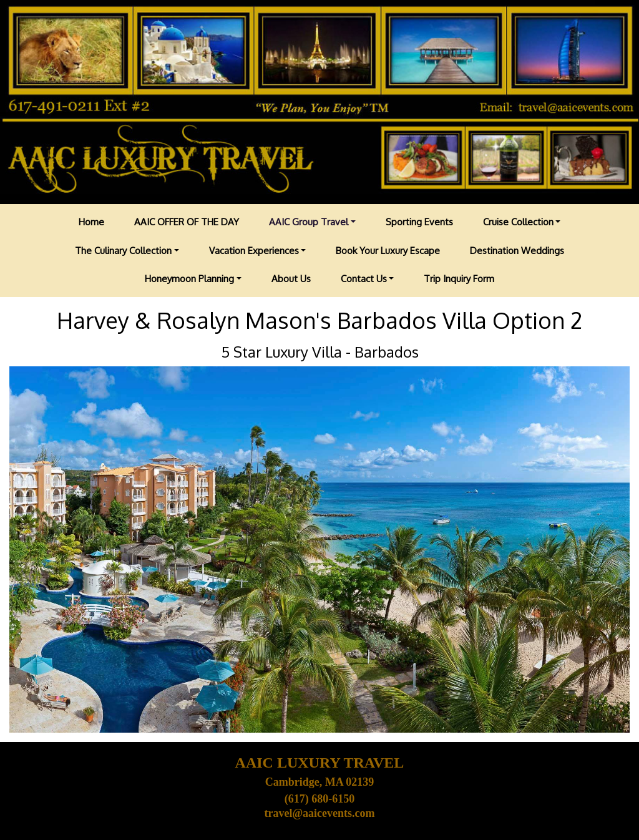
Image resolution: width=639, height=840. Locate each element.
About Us (291, 279)
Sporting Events (419, 222)
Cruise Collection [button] (518, 222)
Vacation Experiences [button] (254, 251)
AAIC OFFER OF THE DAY (187, 222)
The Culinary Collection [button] (123, 251)
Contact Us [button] (364, 279)
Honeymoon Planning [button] (189, 279)
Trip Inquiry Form (459, 279)
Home (91, 222)
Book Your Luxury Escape (388, 251)
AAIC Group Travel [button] (309, 222)
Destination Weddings (517, 251)
